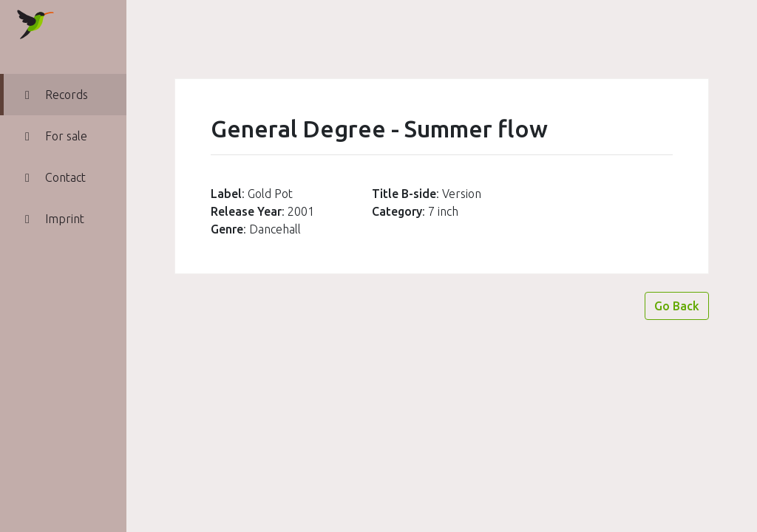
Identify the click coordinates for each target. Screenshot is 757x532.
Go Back (677, 306)
